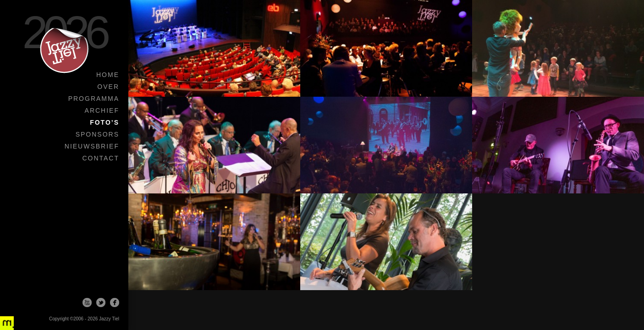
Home (108, 75)
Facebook (115, 302)
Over (108, 87)
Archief (102, 110)
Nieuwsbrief (92, 146)
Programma (94, 99)
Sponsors (97, 134)
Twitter (101, 302)
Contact (101, 158)
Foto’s (105, 122)
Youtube (87, 302)
